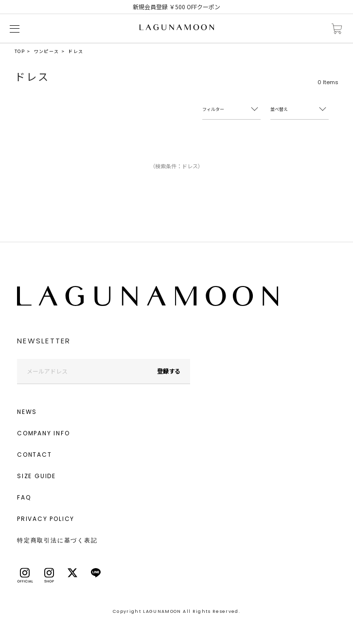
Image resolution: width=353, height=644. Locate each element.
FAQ (24, 497)
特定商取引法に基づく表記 (57, 540)
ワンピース (47, 51)
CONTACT (35, 455)
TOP (20, 51)
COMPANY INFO (44, 433)
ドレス (76, 51)
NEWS (27, 412)
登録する (169, 371)
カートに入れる (337, 29)
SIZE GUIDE (36, 476)
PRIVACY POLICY (46, 519)
